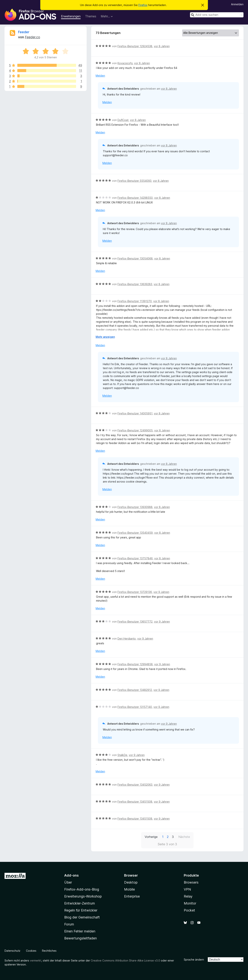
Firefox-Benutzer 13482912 (135, 690)
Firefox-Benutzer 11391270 (135, 301)
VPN (187, 889)
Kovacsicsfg (125, 63)
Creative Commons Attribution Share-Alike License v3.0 (125, 960)
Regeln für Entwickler (81, 910)
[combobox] (217, 15)
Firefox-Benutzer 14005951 (135, 413)
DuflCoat (123, 120)
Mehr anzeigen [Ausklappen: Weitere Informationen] (105, 337)
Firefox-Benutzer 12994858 (135, 664)
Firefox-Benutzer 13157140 (135, 707)
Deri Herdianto (127, 639)
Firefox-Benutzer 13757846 (135, 558)
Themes (91, 16)
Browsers (191, 882)
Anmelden (237, 4)
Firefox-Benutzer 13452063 (135, 785)
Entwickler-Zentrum (80, 903)
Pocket (189, 910)
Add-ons (71, 875)
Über (68, 882)
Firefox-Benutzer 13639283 (135, 284)
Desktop (131, 882)
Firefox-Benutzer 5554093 (134, 181)
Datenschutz (12, 951)
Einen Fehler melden (80, 931)
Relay (188, 896)
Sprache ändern (194, 960)
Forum (69, 924)
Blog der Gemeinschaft (82, 917)
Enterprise (132, 896)
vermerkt (36, 960)
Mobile (129, 889)
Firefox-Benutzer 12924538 (135, 46)
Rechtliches (49, 951)
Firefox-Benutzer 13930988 (135, 507)
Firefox (143, 5)
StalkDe (122, 755)
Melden (100, 76)
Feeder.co (32, 37)
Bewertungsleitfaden (81, 938)
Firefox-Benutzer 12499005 (135, 430)
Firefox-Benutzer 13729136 (135, 592)
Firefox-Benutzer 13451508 (135, 802)
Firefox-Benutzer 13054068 (135, 258)
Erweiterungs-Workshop (83, 896)
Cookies (31, 951)
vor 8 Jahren (162, 46)
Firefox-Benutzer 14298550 (135, 198)
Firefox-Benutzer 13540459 (135, 533)
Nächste (184, 837)
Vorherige (151, 837)
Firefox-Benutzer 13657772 (135, 622)
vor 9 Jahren (161, 592)
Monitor (190, 903)
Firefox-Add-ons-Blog (82, 889)
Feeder (24, 32)
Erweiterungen (71, 16)
